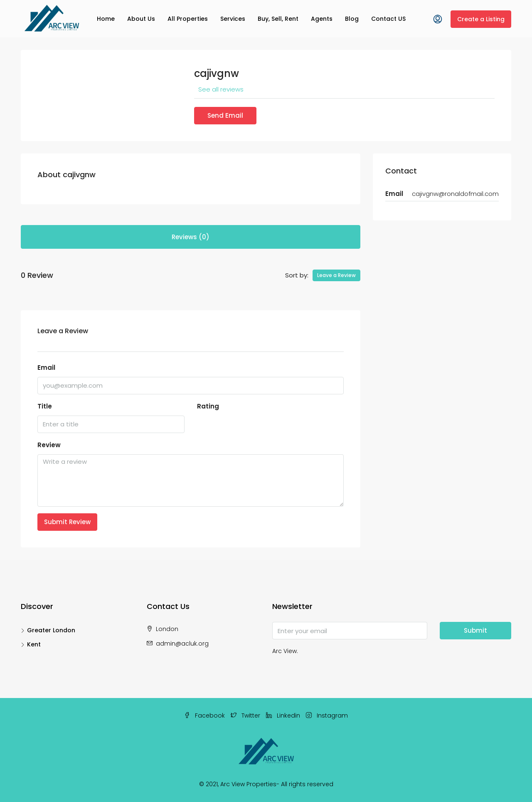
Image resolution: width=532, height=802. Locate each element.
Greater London (51, 630)
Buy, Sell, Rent (278, 19)
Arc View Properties (248, 784)
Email (46, 368)
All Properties (188, 19)
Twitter (246, 715)
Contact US (388, 19)
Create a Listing (481, 19)
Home (106, 19)
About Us (141, 19)
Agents (322, 19)
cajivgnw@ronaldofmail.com (455, 194)
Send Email (225, 115)
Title (45, 406)
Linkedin (284, 715)
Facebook (205, 715)
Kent (34, 644)
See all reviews (221, 89)
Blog (352, 19)
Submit (475, 630)
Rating (208, 406)
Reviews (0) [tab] (191, 237)
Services (233, 19)
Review (49, 445)
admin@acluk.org (182, 644)
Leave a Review (336, 275)
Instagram (327, 715)
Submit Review (67, 522)
